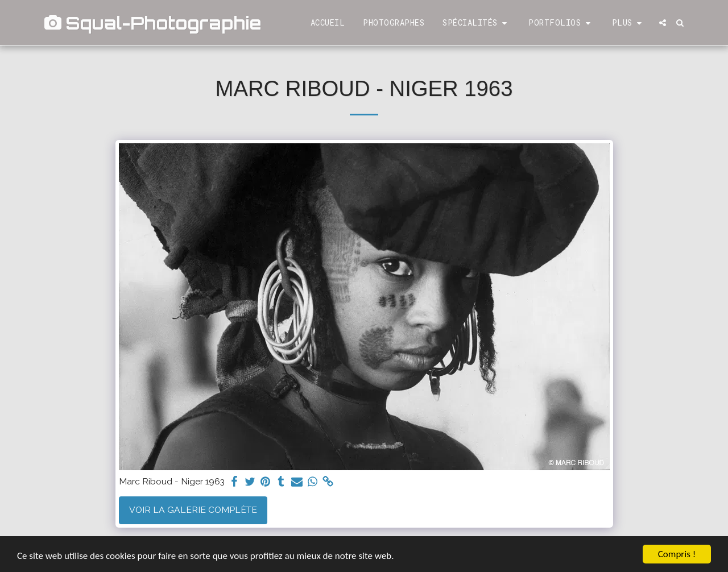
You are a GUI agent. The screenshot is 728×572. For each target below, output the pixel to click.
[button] (476, 23)
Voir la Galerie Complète (193, 510)
